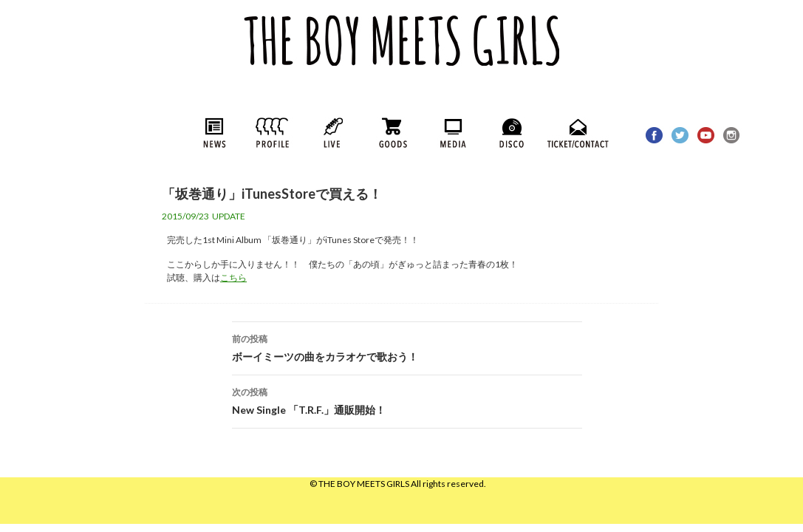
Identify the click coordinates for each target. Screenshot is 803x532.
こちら (233, 277)
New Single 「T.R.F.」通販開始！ (407, 400)
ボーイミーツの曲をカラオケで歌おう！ (407, 347)
